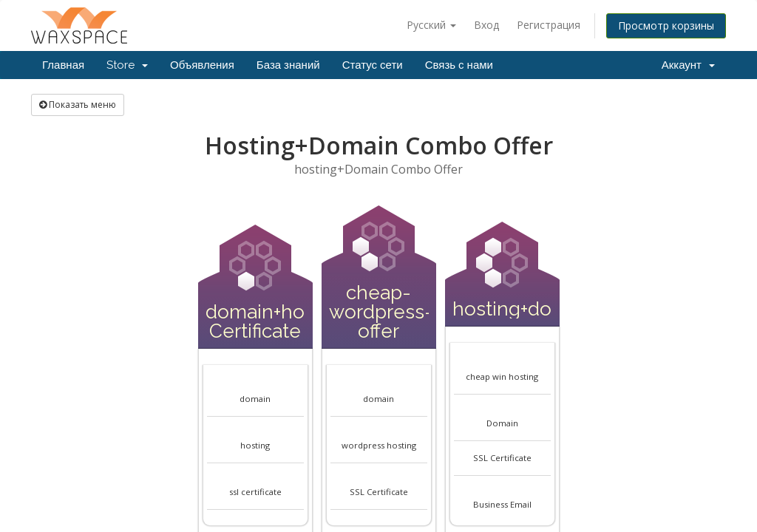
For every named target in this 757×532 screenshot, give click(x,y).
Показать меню (78, 105)
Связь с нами (459, 65)
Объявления (202, 65)
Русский (431, 25)
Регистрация (549, 25)
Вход (486, 25)
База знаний (288, 65)
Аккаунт (688, 65)
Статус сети (373, 65)
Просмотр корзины (666, 25)
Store (127, 65)
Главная (63, 65)
